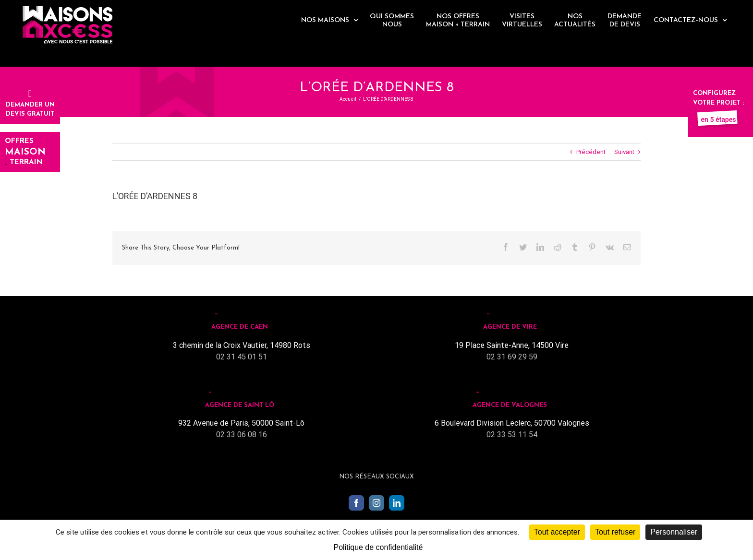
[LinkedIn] (397, 503)
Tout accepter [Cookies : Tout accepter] (557, 532)
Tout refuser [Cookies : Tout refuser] (615, 532)
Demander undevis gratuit (30, 105)
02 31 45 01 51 (242, 357)
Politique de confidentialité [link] (378, 547)
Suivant (624, 152)
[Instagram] (376, 503)
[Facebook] (356, 503)
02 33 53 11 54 (512, 435)
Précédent (591, 152)
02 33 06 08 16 (242, 435)
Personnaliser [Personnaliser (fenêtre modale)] (674, 532)
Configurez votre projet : (718, 103)
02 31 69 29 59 (512, 357)
